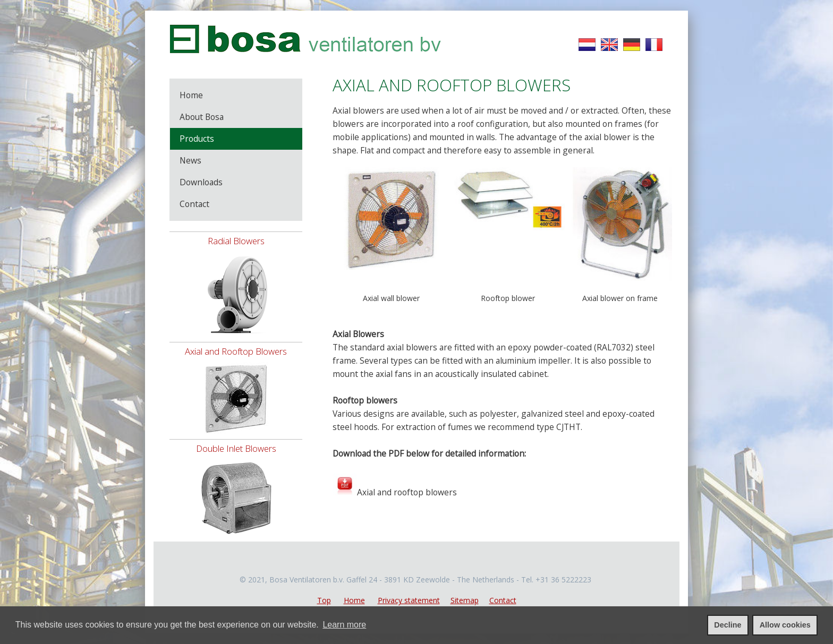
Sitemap (465, 600)
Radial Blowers (236, 241)
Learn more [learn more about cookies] (344, 625)
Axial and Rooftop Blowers (236, 351)
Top (324, 600)
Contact (503, 600)
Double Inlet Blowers (236, 448)
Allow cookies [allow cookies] (785, 625)
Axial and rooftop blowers (407, 492)
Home (354, 600)
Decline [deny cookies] (728, 625)
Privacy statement (409, 600)
